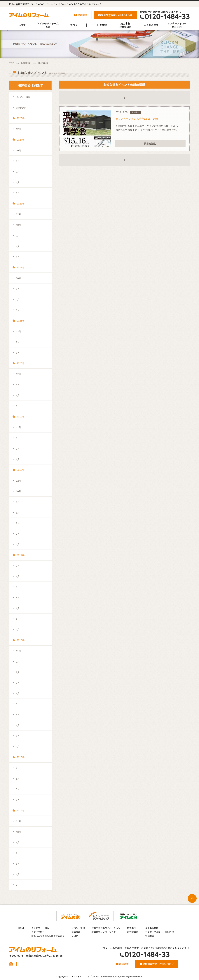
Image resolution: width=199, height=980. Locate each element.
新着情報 (25, 63)
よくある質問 (151, 25)
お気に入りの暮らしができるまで (48, 936)
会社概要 (150, 936)
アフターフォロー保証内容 (177, 25)
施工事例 (132, 928)
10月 (19, 151)
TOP (12, 63)
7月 (18, 172)
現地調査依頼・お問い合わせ (115, 15)
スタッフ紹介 (38, 932)
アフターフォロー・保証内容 (159, 932)
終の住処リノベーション (104, 932)
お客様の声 (133, 932)
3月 (18, 395)
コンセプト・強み (40, 928)
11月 (19, 427)
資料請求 (81, 15)
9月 (18, 161)
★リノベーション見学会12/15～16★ (137, 119)
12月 (19, 129)
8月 (18, 438)
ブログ (74, 25)
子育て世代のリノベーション (106, 928)
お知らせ (21, 108)
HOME (22, 25)
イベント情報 (23, 97)
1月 (18, 193)
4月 (18, 182)
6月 (18, 459)
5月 (18, 289)
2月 (18, 300)
